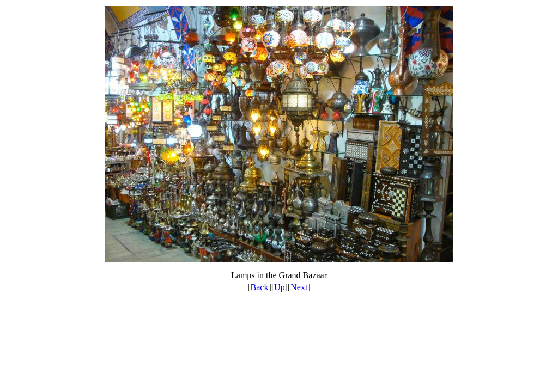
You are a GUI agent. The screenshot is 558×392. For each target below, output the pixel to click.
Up (280, 287)
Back (260, 287)
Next (299, 287)
